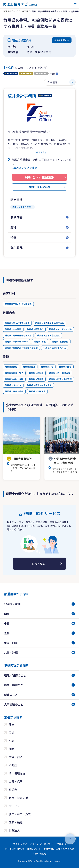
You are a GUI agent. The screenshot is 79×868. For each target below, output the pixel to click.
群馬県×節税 (40, 341)
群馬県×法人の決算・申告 (17, 323)
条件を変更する (62, 40)
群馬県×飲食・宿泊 (14, 373)
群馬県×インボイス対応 (60, 329)
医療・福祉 (16, 822)
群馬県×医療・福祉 (14, 391)
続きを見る (42, 152)
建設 (12, 724)
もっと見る (38, 564)
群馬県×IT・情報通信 (60, 373)
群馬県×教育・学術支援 (60, 379)
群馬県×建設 (11, 367)
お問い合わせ (39, 854)
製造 (12, 732)
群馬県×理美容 (36, 379)
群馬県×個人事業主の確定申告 (50, 323)
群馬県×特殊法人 (37, 391)
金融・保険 (16, 781)
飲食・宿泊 (16, 757)
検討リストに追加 (39, 187)
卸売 (12, 749)
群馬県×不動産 (36, 373)
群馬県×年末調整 (13, 329)
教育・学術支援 (18, 798)
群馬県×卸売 (65, 367)
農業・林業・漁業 (20, 814)
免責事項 (61, 844)
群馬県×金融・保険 (14, 379)
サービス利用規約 (14, 849)
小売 (12, 741)
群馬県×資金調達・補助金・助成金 (21, 348)
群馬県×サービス (13, 385)
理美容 (13, 790)
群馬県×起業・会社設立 (49, 335)
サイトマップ (20, 844)
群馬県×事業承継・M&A (17, 341)
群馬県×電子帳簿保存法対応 (18, 335)
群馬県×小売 (47, 367)
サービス (14, 806)
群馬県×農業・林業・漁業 (39, 385)
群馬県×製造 (29, 367)
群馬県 (25, 11)
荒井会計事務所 (22, 96)
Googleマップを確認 (24, 168)
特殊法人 (14, 830)
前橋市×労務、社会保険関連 (18, 304)
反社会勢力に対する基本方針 (59, 849)
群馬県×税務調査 (60, 341)
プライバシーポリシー (42, 844)
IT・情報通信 (17, 773)
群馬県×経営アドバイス (55, 348)
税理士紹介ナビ (11, 11)
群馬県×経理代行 (35, 329)
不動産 (13, 765)
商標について (34, 849)
